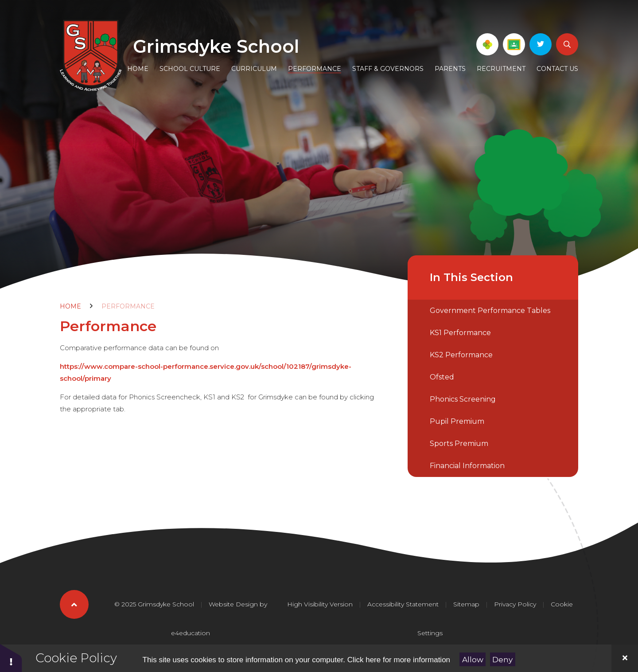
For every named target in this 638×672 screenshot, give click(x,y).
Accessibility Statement (403, 604)
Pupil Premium (457, 421)
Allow (473, 660)
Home (70, 306)
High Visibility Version (320, 604)
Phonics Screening (463, 399)
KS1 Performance (460, 333)
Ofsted (442, 377)
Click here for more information (399, 660)
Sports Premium (459, 443)
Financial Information (467, 466)
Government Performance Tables (490, 311)
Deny (502, 660)
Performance (128, 306)
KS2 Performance (461, 355)
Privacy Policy (515, 604)
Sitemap (466, 604)
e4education (191, 633)
